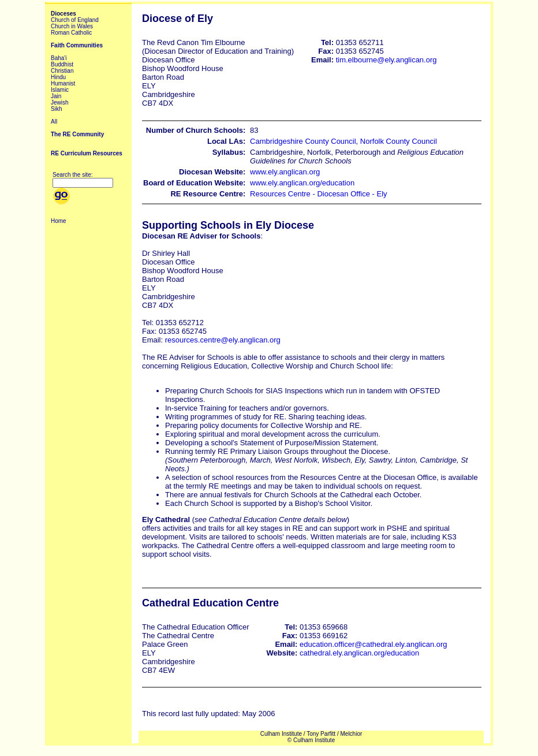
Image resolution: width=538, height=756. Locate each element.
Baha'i (59, 58)
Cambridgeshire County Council (303, 141)
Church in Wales (72, 26)
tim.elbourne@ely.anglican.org (386, 60)
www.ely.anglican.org (285, 172)
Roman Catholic (71, 33)
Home (59, 221)
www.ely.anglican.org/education (302, 183)
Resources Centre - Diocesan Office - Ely (318, 194)
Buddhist (62, 64)
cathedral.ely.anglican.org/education (359, 653)
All (54, 122)
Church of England (75, 20)
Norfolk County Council (399, 141)
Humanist (63, 83)
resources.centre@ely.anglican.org (223, 340)
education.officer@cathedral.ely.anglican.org (373, 644)
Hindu (58, 77)
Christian (62, 71)
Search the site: (72, 175)
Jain (56, 96)
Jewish (60, 103)
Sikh (56, 109)
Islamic (60, 90)
